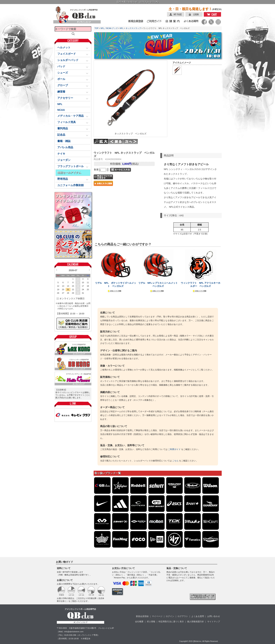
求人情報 (151, 622)
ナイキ (61, 154)
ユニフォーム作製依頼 (71, 185)
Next (89, 270)
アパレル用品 (65, 147)
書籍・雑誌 (64, 141)
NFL (60, 104)
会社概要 (139, 622)
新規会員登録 (142, 616)
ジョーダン (64, 160)
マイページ (157, 616)
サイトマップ (214, 622)
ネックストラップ (133, 28)
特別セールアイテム (69, 173)
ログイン (170, 616)
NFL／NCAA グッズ (109, 28)
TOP (96, 28)
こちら (175, 461)
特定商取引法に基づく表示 (171, 622)
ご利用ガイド (174, 449)
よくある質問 (198, 616)
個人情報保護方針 (196, 622)
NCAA (61, 110)
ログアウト (183, 616)
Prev (57, 270)
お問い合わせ (214, 616)
